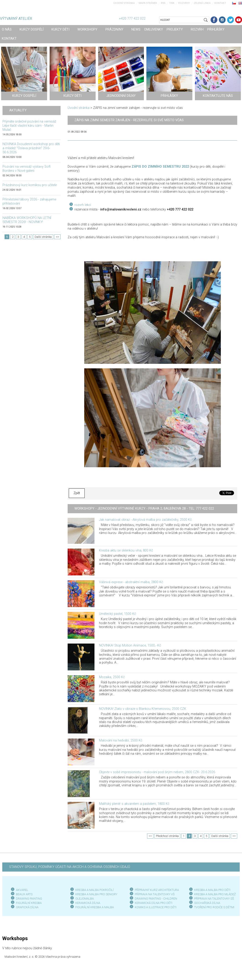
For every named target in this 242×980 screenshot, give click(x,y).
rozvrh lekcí (83, 205)
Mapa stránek (148, 3)
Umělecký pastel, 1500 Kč (117, 614)
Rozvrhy (184, 3)
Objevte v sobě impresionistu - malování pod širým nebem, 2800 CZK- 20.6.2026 (157, 772)
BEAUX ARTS (24, 894)
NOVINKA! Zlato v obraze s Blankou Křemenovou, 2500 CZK (143, 709)
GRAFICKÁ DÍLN (26, 907)
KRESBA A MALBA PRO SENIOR (96, 894)
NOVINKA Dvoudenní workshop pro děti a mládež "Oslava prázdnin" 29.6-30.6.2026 (31, 148)
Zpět (77, 493)
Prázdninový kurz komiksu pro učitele (30, 185)
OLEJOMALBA (85, 899)
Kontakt (220, 3)
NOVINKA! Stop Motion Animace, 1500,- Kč (130, 645)
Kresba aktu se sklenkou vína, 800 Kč (126, 550)
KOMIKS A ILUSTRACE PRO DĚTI (156, 907)
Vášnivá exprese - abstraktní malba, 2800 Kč (131, 582)
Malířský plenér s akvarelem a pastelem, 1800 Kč (134, 804)
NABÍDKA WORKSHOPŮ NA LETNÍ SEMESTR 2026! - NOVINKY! (27, 220)
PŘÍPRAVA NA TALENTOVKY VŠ (155, 894)
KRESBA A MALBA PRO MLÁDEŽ (215, 894)
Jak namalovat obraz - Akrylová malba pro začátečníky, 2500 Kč (145, 520)
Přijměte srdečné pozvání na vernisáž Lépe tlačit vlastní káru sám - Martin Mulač (29, 126)
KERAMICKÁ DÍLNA (88, 903)
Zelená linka (202, 3)
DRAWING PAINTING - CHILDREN (156, 899)
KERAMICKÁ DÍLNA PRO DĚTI (154, 903)
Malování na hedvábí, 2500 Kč (121, 740)
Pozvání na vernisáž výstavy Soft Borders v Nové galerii (27, 169)
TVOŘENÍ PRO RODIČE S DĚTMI (214, 907)
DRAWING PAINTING (29, 899)
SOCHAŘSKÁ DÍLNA (207, 903)
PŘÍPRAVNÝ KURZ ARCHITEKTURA (157, 890)
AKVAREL (22, 890)
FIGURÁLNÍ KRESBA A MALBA (95, 907)
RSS (163, 3)
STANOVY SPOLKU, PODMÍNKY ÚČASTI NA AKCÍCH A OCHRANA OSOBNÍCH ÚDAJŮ (70, 867)
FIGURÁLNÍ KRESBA (29, 903)
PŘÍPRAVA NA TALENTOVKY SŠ (214, 899)
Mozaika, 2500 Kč (112, 677)
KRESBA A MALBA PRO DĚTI (212, 890)
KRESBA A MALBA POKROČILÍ (94, 890)
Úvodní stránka (124, 3)
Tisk (172, 3)
